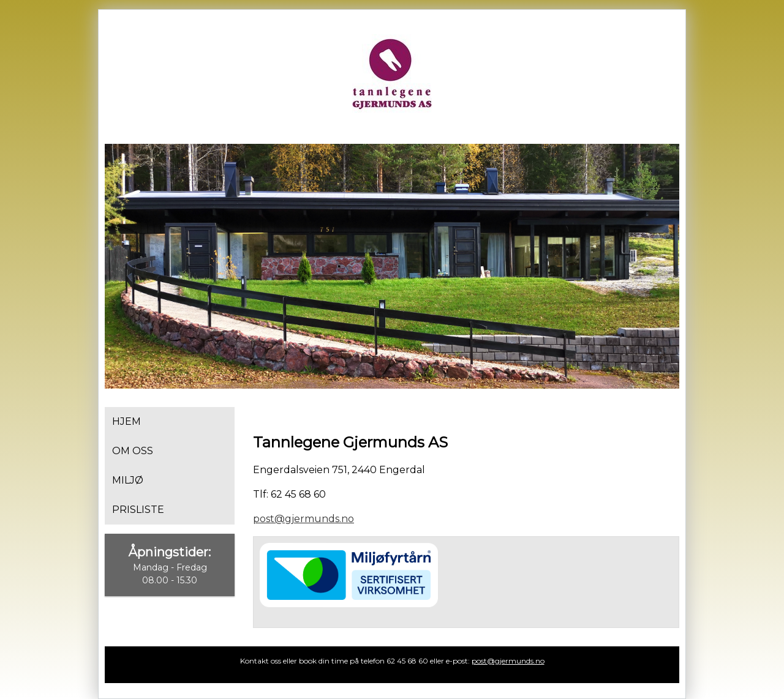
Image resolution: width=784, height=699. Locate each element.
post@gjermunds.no (303, 519)
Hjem (126, 421)
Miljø (128, 480)
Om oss (133, 451)
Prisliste (138, 510)
